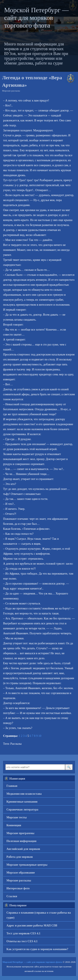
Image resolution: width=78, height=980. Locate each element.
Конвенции (14, 825)
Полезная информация (21, 841)
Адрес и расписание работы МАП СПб (32, 926)
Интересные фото (18, 888)
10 (40, 736)
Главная (12, 786)
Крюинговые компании (22, 802)
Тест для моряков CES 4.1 (23, 933)
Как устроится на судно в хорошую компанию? (37, 949)
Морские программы (20, 833)
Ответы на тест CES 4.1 (22, 941)
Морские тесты (17, 817)
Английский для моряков (23, 849)
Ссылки (12, 896)
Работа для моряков (20, 857)
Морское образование (21, 873)
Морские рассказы (11, 91)
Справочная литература (22, 810)
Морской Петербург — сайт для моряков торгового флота (37, 18)
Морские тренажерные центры (27, 865)
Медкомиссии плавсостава (24, 794)
